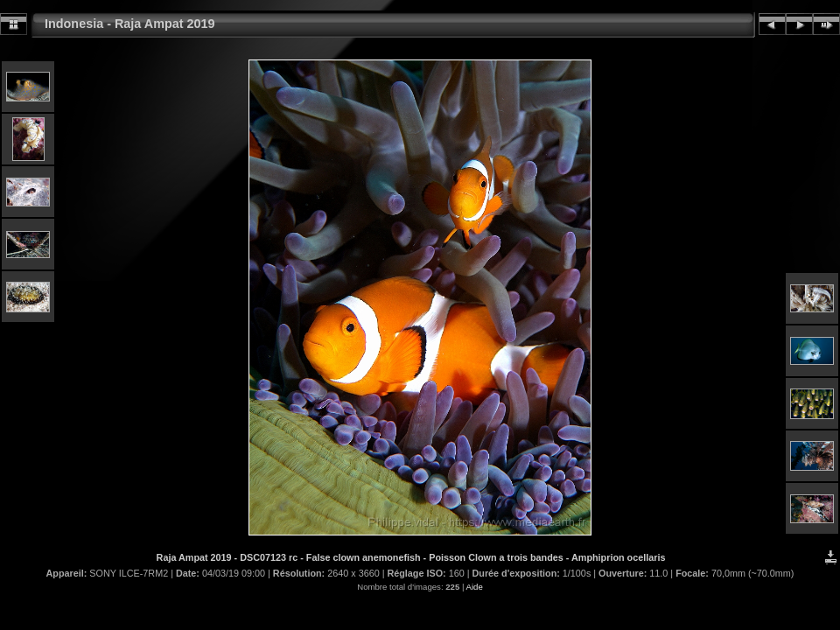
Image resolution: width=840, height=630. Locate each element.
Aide (475, 587)
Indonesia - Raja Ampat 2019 (130, 24)
